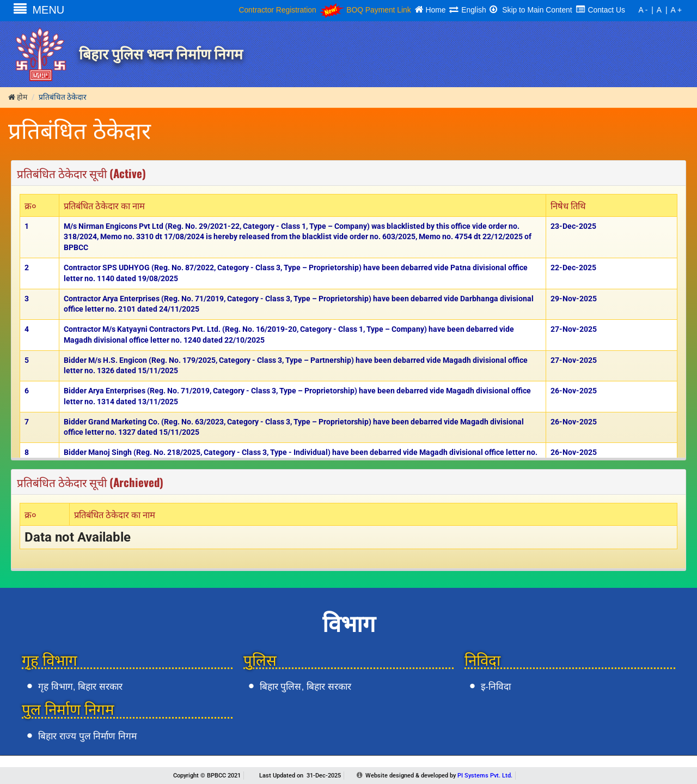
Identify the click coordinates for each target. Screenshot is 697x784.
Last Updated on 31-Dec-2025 (300, 776)
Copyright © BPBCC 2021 (207, 776)
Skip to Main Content (531, 10)
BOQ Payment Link (365, 10)
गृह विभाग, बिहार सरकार (80, 686)
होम (18, 97)
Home (430, 10)
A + (676, 10)
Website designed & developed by (439, 776)
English (467, 10)
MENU (39, 10)
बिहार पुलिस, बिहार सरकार (305, 686)
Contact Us (601, 10)
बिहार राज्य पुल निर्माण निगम (87, 736)
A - (643, 10)
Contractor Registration (277, 10)
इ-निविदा (496, 686)
